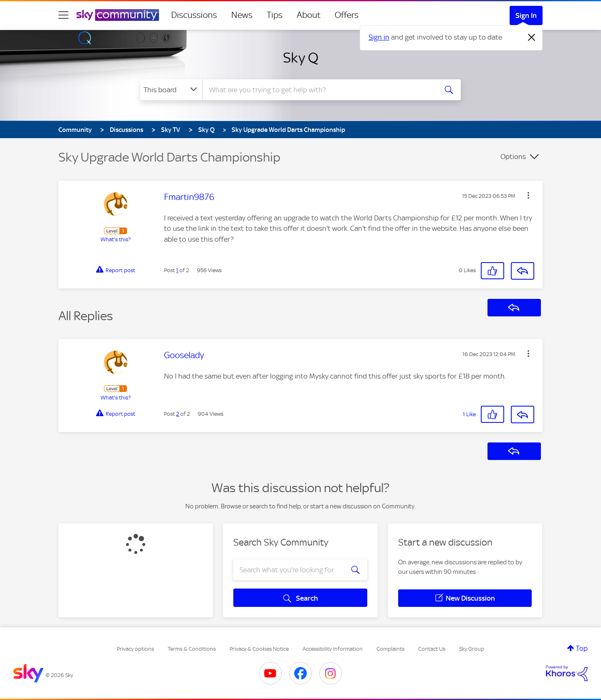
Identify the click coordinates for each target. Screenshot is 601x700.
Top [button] (582, 648)
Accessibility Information (333, 649)
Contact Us (432, 649)
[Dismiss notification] (532, 38)
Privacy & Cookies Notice (259, 649)
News (242, 15)
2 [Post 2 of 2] (178, 414)
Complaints (390, 649)
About (309, 15)
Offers (347, 15)
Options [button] (513, 157)
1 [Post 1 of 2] (177, 270)
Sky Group (472, 649)
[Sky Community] (118, 15)
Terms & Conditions (192, 649)
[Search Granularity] (171, 90)
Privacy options (135, 649)
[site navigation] (63, 15)
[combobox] (319, 90)
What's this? (116, 239)
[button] (528, 195)
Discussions (194, 15)
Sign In (526, 15)
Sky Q (301, 58)
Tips (275, 15)
